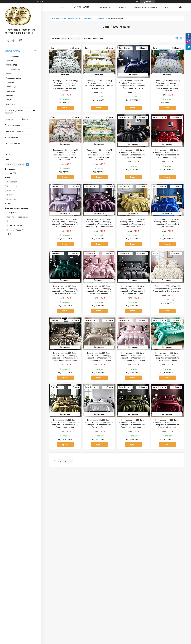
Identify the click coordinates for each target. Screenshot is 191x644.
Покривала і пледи (13, 78)
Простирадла (11, 87)
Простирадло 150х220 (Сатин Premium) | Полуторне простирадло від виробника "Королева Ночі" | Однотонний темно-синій (133, 84)
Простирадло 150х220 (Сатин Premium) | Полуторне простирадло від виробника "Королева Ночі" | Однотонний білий (99, 424)
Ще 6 (9, 234)
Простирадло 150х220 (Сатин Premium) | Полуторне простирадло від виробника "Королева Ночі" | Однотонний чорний (133, 154)
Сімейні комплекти (12, 144)
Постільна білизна (13, 69)
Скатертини (10, 104)
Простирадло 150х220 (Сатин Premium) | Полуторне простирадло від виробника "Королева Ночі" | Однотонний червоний (167, 154)
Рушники (9, 95)
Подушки (9, 100)
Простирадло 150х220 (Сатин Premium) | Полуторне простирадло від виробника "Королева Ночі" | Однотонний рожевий (99, 290)
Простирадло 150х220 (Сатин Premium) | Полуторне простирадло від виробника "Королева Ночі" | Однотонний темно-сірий (133, 290)
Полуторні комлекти (13, 125)
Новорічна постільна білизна (16, 119)
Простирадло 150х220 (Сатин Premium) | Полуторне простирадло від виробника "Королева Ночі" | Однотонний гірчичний (65, 424)
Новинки (9, 61)
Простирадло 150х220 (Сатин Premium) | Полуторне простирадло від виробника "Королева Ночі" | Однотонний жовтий (133, 223)
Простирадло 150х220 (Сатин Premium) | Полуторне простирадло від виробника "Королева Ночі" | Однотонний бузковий (65, 223)
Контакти (122, 7)
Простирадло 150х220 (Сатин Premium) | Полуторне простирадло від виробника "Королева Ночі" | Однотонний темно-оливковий (133, 424)
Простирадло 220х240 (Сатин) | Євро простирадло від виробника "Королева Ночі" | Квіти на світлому (167, 289)
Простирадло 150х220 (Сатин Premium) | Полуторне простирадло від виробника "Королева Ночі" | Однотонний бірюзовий (167, 357)
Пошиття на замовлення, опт (145, 7)
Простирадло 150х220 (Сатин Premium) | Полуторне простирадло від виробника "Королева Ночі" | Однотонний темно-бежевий (65, 357)
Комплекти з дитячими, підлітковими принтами (20, 112)
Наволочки (10, 91)
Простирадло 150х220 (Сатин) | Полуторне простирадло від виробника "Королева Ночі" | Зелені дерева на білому (99, 84)
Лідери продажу (12, 56)
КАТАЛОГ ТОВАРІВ (12, 51)
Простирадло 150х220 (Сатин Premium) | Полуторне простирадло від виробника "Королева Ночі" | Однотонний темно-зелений (65, 290)
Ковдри (9, 74)
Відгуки (168, 7)
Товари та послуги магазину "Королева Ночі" (73, 18)
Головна (62, 7)
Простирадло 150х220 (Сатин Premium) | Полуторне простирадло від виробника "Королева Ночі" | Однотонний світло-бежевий (99, 357)
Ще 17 (10, 204)
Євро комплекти (11, 138)
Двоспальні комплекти (14, 131)
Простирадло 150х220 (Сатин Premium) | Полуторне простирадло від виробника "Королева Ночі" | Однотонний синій (167, 223)
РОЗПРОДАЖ (11, 65)
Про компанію (104, 7)
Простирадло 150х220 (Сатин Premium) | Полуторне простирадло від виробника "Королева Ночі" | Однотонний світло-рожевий (133, 357)
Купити (65, 108)
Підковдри (10, 82)
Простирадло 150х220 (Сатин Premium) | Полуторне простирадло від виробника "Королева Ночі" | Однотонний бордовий (167, 424)
